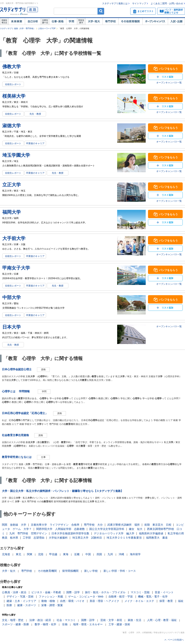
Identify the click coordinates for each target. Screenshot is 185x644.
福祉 (181, 601)
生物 (65, 624)
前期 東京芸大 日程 (158, 525)
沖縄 (121, 554)
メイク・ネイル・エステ (139, 601)
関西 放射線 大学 (14, 525)
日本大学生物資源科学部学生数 (70, 533)
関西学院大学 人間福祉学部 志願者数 (61, 529)
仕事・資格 (58, 21)
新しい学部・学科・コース (120, 571)
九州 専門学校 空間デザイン (28, 533)
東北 (18, 554)
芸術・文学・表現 (111, 620)
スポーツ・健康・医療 (15, 624)
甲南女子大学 (16, 268)
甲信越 (53, 554)
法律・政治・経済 (40, 620)
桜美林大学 (14, 96)
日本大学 (12, 327)
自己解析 (33, 21)
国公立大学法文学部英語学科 (107, 529)
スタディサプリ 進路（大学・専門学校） (18, 28)
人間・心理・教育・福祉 (162, 620)
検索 (101, 11)
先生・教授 (35, 114)
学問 (71, 21)
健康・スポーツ (27, 605)
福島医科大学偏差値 (151, 533)
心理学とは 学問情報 (17, 391)
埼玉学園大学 (16, 155)
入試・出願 (176, 21)
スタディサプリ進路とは (115, 3)
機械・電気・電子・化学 (153, 597)
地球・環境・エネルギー (88, 624)
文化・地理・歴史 (13, 620)
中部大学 (12, 297)
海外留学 (135, 554)
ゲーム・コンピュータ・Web (86, 597)
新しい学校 (91, 571)
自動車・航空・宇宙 (121, 597)
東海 (66, 554)
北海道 (6, 554)
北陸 (41, 554)
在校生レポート (13, 84)
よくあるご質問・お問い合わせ (167, 3)
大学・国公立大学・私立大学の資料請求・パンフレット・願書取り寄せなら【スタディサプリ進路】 (63, 491)
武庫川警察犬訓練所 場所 (124, 525)
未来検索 (17, 21)
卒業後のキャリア (35, 143)
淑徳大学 (12, 126)
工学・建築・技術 (119, 624)
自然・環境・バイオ (72, 601)
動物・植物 (48, 601)
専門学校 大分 (93, 525)
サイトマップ (139, 3)
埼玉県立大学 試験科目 (87, 538)
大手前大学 (14, 238)
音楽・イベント (164, 592)
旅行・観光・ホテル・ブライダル (105, 592)
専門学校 (110, 21)
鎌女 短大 (136, 529)
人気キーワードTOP (47, 28)
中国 (88, 554)
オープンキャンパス (155, 21)
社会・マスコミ (66, 620)
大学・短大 (94, 21)
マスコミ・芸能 (140, 592)
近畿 (77, 554)
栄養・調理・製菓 (52, 605)
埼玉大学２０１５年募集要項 (124, 538)
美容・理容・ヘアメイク (104, 601)
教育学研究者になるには (17, 457)
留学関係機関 (70, 571)
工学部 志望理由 (34, 538)
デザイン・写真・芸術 (20, 597)
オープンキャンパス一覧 (169, 83)
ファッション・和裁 (51, 597)
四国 (99, 554)
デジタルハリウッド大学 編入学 (114, 533)
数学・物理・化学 (45, 624)
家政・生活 (135, 620)
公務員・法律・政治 (14, 592)
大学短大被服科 (58, 538)
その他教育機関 (130, 21)
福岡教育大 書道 (157, 538)
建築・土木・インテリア (21, 601)
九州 (110, 554)
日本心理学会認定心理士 (17, 369)
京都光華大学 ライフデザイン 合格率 (55, 525)
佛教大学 (12, 67)
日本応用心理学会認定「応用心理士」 (25, 413)
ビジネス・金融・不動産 (46, 592)
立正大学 (12, 185)
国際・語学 (73, 592)
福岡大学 (12, 212)
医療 (9, 605)
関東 (30, 554)
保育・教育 (166, 601)
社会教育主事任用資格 (15, 435)
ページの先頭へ (176, 640)
